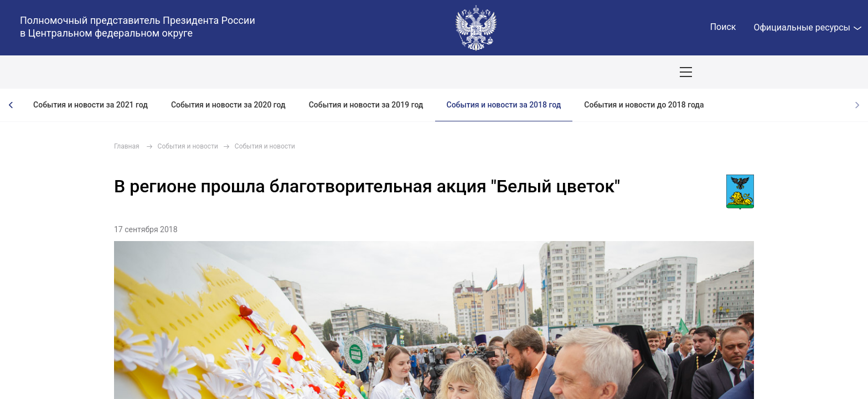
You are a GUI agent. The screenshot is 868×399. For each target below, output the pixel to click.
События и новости (188, 146)
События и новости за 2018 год (504, 105)
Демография (296, 72)
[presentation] (11, 105)
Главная (127, 146)
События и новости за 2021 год (91, 105)
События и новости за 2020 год (228, 105)
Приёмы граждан (632, 72)
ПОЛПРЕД (89, 72)
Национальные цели (217, 72)
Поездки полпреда (549, 72)
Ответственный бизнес (378, 72)
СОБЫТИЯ (144, 72)
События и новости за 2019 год (366, 105)
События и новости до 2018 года (644, 105)
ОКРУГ (40, 72)
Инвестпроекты (467, 72)
